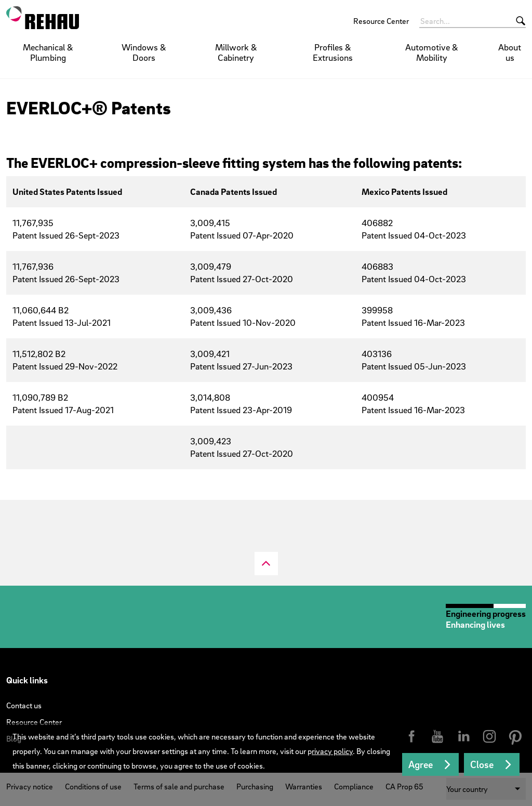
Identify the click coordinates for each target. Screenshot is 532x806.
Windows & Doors (144, 52)
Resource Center (381, 21)
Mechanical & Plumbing (48, 52)
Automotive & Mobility (432, 52)
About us (510, 52)
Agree (421, 764)
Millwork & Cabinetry (236, 52)
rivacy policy (332, 751)
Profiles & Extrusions (333, 52)
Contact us (24, 705)
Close (482, 764)
